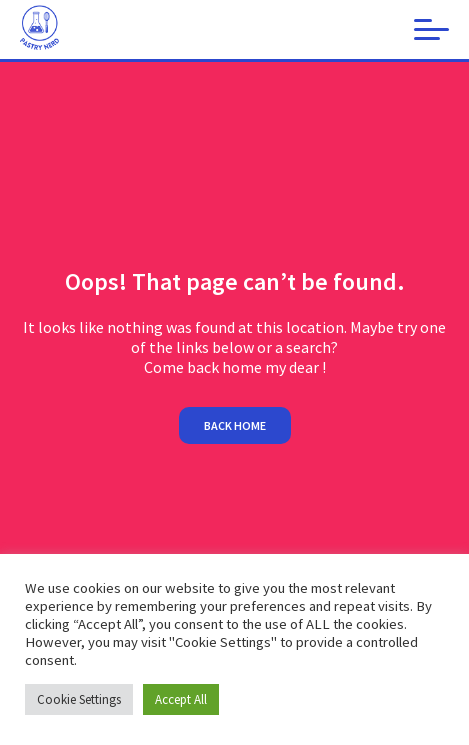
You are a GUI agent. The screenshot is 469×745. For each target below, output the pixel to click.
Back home (235, 425)
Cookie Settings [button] (79, 699)
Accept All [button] (181, 699)
